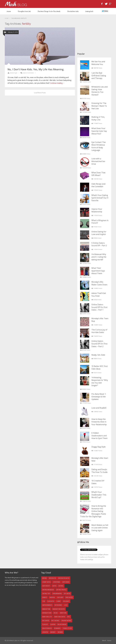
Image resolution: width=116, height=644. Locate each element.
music (56, 613)
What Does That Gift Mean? (98, 174)
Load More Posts (40, 93)
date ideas (66, 582)
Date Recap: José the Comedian (98, 185)
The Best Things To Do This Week (49, 11)
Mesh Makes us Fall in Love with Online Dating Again (100, 528)
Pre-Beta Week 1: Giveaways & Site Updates (99, 397)
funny (59, 601)
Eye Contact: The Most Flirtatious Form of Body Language (98, 146)
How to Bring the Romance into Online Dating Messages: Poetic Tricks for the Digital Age (93, 511)
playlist (45, 624)
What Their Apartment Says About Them (98, 271)
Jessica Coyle (13, 73)
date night (46, 586)
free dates (69, 597)
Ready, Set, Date (98, 355)
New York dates (60, 617)
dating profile (61, 590)
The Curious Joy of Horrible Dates (99, 331)
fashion (52, 597)
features (60, 597)
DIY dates (67, 593)
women (60, 632)
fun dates (51, 601)
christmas (56, 582)
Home (9, 11)
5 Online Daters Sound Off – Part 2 (99, 244)
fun (44, 601)
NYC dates (46, 621)
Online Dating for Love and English (99, 233)
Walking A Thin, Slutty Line (98, 118)
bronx (44, 578)
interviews (58, 605)
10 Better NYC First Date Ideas (100, 367)
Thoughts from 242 (24, 11)
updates (45, 632)
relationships (47, 628)
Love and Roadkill (99, 408)
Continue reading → (57, 83)
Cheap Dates (46, 582)
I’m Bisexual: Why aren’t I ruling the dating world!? (99, 257)
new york (63, 613)
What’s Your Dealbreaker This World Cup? (99, 495)
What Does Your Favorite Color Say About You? (99, 131)
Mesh (104, 640)
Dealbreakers (57, 593)
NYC (69, 617)
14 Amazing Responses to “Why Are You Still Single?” (100, 381)
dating (61, 586)
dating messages (48, 590)
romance (57, 628)
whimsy (53, 632)
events (45, 597)
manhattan (46, 609)
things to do (67, 628)
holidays (66, 601)
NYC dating (55, 621)
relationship (62, 624)
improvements (47, 605)
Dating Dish (89, 11)
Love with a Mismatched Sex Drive (98, 161)
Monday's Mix (47, 613)
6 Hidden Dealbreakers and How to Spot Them (99, 436)
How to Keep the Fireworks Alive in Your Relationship (99, 422)
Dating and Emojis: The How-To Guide (99, 471)
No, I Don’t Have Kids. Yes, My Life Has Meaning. (36, 69)
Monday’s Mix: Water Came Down (99, 283)
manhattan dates (59, 609)
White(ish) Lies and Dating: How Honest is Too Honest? (99, 91)
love (66, 605)
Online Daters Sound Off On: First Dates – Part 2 (99, 344)
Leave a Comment (28, 73)
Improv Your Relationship (97, 210)
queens (53, 624)
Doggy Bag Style (98, 447)
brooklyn (52, 578)
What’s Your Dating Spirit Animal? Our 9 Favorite (100, 198)
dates (54, 586)
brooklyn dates (64, 578)
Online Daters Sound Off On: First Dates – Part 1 (99, 307)
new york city (47, 617)
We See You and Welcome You (98, 63)
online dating (66, 621)
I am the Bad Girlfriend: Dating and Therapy (99, 76)
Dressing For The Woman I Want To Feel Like (99, 106)
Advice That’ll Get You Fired (99, 295)
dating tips (46, 593)
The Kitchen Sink (73, 11)
